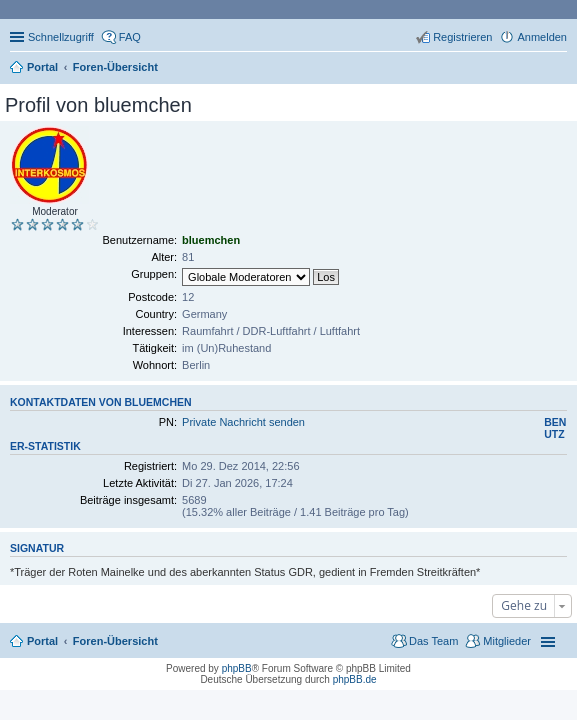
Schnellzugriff (61, 37)
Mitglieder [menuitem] (507, 641)
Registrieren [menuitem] (462, 37)
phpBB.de (355, 679)
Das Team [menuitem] (433, 641)
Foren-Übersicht (115, 641)
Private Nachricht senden (243, 422)
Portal (42, 67)
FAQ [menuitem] (130, 37)
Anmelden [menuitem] (542, 37)
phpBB (237, 668)
